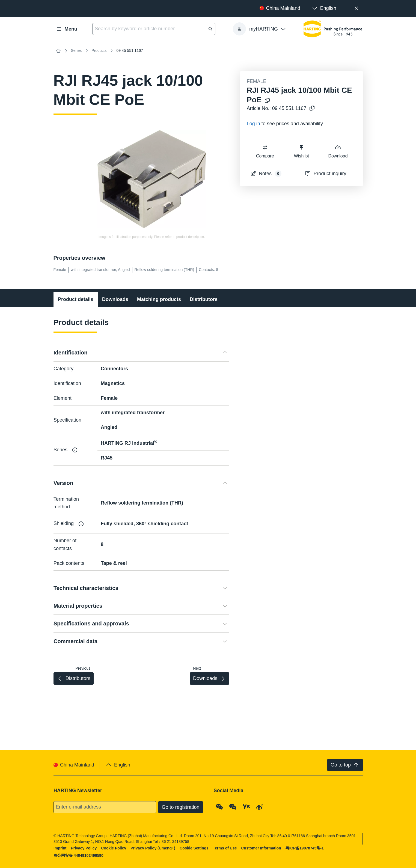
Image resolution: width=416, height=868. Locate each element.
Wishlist (301, 151)
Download (338, 151)
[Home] (58, 51)
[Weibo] (260, 807)
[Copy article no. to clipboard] (311, 108)
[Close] (357, 8)
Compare (265, 151)
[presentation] (324, 8)
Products (99, 50)
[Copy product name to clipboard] (266, 101)
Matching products (159, 299)
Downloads (115, 299)
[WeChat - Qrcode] (219, 807)
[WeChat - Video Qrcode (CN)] (233, 807)
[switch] (265, 147)
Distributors (204, 299)
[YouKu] (246, 807)
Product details (76, 299)
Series (76, 50)
